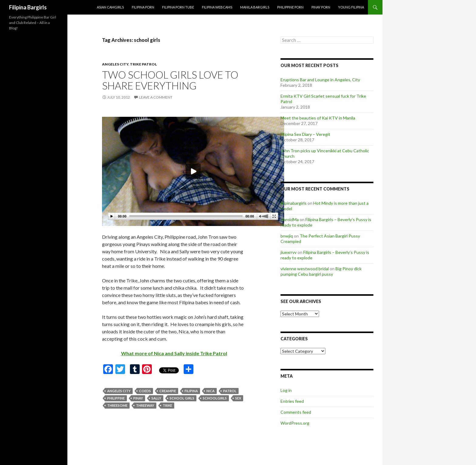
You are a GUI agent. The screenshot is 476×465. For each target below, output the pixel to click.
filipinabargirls (294, 203)
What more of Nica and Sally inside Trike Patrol (174, 353)
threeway (145, 405)
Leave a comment (156, 97)
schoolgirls (215, 398)
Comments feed (296, 412)
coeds (145, 391)
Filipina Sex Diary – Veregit (305, 134)
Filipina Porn (143, 7)
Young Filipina (351, 7)
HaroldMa (290, 219)
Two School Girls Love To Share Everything (170, 80)
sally (156, 398)
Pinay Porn (321, 7)
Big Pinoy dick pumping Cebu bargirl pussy (321, 271)
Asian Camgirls (110, 7)
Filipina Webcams (217, 7)
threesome (117, 405)
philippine (116, 398)
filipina (191, 391)
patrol (230, 391)
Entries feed (292, 401)
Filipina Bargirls (28, 7)
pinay (138, 398)
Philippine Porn (290, 7)
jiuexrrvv (289, 252)
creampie (168, 391)
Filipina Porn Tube (178, 7)
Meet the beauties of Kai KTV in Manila (318, 118)
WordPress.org (295, 423)
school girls (182, 398)
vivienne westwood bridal (305, 269)
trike (167, 405)
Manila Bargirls (255, 7)
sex (238, 398)
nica (211, 391)
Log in (286, 390)
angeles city (115, 64)
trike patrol (143, 64)
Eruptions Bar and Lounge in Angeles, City (320, 80)
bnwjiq (287, 236)
